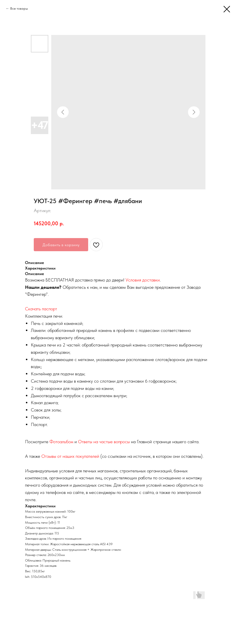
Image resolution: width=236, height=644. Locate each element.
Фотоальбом (61, 442)
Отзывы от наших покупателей (70, 456)
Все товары (19, 8)
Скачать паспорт (41, 309)
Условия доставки (143, 280)
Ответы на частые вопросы (104, 442)
